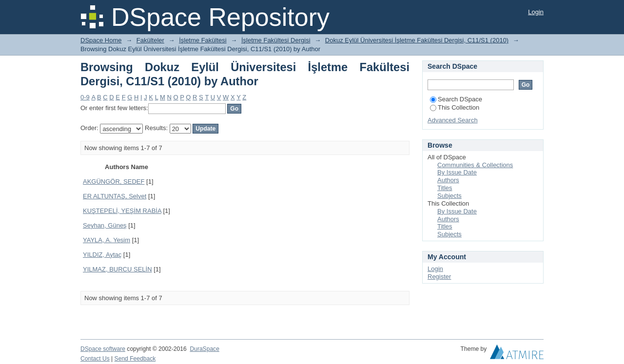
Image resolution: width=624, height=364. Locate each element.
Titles (445, 188)
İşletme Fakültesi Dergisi (276, 40)
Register (439, 277)
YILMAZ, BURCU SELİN (117, 269)
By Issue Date (457, 172)
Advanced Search (453, 120)
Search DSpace (456, 99)
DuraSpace (204, 349)
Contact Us (95, 359)
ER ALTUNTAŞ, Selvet (115, 196)
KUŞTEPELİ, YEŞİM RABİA (122, 211)
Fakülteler (150, 40)
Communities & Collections (475, 165)
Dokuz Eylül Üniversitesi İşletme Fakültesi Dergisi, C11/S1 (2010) (417, 40)
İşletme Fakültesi (203, 40)
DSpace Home (101, 40)
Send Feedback (135, 359)
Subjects (449, 196)
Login (536, 12)
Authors (448, 180)
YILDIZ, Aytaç (102, 255)
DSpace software (103, 349)
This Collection (455, 107)
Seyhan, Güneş (105, 225)
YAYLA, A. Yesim (107, 240)
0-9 (85, 97)
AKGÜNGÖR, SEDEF (114, 182)
